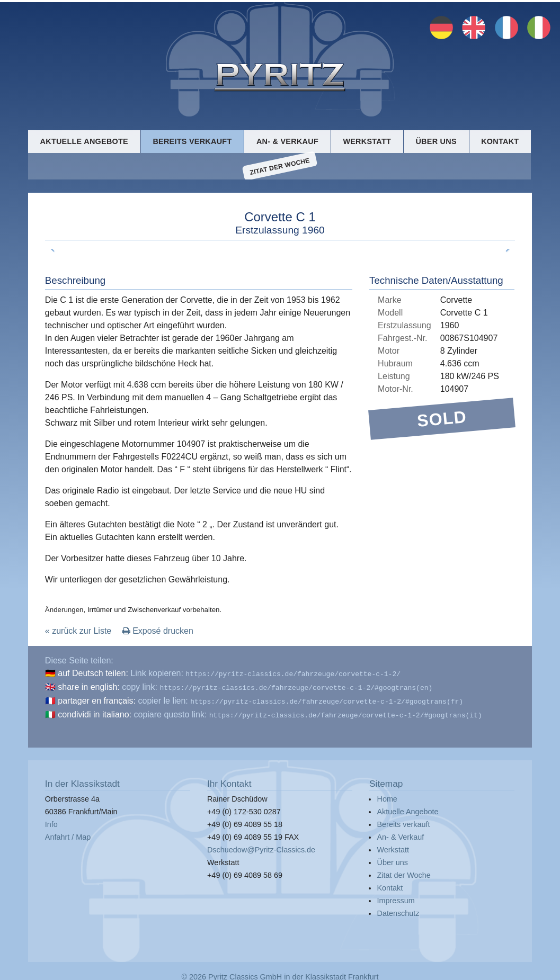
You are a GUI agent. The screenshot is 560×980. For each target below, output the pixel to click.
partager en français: (97, 700)
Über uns (436, 141)
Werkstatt (367, 141)
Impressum (395, 897)
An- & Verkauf (287, 141)
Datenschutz (398, 910)
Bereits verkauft (192, 141)
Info (51, 821)
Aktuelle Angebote (84, 141)
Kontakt (500, 141)
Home (387, 796)
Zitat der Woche (279, 167)
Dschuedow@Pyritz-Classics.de (261, 847)
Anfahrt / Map (68, 834)
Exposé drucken (158, 632)
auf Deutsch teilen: (93, 674)
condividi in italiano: (95, 712)
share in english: (89, 687)
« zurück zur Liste (78, 632)
